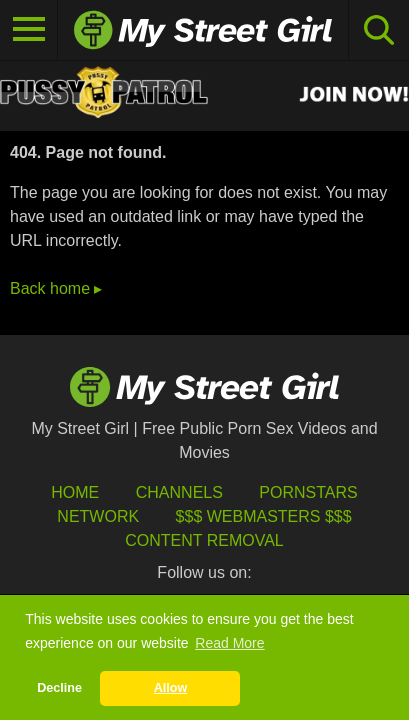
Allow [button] (171, 688)
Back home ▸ (56, 288)
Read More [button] (229, 643)
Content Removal (204, 540)
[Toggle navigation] (29, 30)
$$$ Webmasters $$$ (264, 516)
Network (98, 516)
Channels (179, 492)
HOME (75, 492)
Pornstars (308, 492)
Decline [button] (59, 688)
